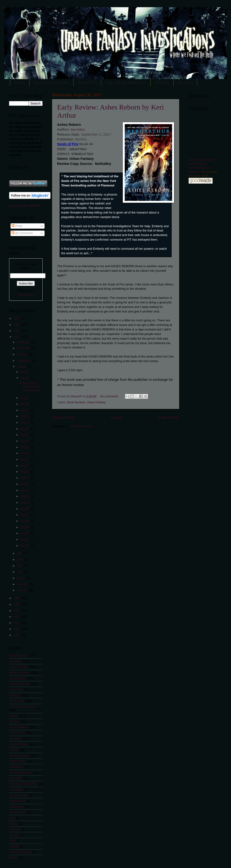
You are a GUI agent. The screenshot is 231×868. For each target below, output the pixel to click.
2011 (17, 629)
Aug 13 (25, 484)
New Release (18, 678)
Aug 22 (25, 435)
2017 (17, 337)
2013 (17, 617)
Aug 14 (25, 478)
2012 (17, 623)
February (23, 584)
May (20, 566)
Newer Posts (64, 418)
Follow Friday (18, 761)
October (22, 354)
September (24, 361)
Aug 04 (25, 527)
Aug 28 (25, 404)
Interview (15, 695)
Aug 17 (25, 459)
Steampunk (16, 807)
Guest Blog (16, 690)
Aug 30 (25, 378)
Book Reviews (76, 402)
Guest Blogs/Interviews (126, 82)
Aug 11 (25, 490)
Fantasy (14, 722)
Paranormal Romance (23, 707)
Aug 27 (25, 410)
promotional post (20, 684)
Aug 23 (25, 429)
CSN (12, 841)
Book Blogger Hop (21, 773)
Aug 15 (25, 472)
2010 (17, 635)
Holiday (14, 750)
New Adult (16, 778)
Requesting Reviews (51, 82)
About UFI (87, 82)
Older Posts (168, 418)
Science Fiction (19, 744)
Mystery (14, 835)
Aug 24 (25, 422)
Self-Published (18, 727)
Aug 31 (25, 372)
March (21, 578)
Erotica (14, 824)
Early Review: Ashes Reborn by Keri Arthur (31, 387)
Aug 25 (25, 416)
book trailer (16, 767)
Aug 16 (25, 466)
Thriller (14, 858)
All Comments (22, 233)
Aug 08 (25, 509)
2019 (17, 325)
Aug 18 (25, 453)
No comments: (110, 396)
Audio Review (18, 812)
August (22, 367)
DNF (12, 818)
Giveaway (15, 661)
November (24, 348)
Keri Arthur (77, 130)
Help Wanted (17, 801)
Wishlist (162, 82)
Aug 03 (25, 533)
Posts (17, 226)
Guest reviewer (19, 795)
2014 (17, 611)
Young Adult (17, 701)
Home (20, 82)
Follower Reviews (20, 852)
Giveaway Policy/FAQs (24, 784)
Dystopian (15, 739)
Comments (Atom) (81, 426)
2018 (17, 331)
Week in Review (19, 673)
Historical (15, 829)
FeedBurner (26, 295)
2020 (17, 318)
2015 (17, 604)
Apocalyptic (16, 790)
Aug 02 (25, 539)
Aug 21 (25, 441)
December (24, 342)
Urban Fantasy (96, 402)
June (20, 560)
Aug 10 (25, 496)
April (20, 572)
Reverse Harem (19, 756)
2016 (17, 598)
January (22, 590)
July (20, 553)
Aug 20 (25, 447)
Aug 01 (25, 546)
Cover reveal (17, 733)
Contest (14, 846)
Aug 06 (25, 521)
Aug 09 (25, 503)
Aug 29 (25, 398)
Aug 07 (25, 515)
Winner (14, 716)
